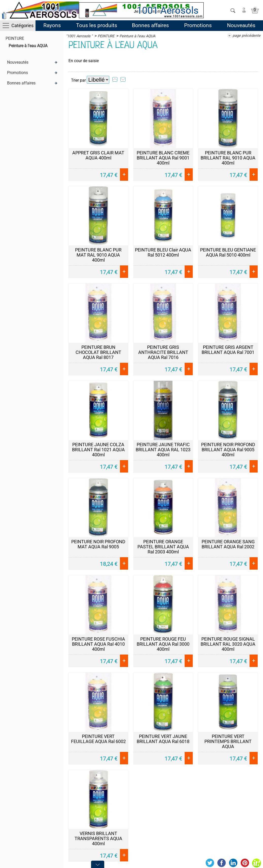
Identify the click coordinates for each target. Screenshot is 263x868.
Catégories (22, 25)
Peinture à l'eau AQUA (28, 46)
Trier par (78, 80)
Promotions (198, 25)
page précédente (247, 36)
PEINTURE (15, 38)
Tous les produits (97, 25)
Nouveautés (241, 25)
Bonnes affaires (150, 25)
